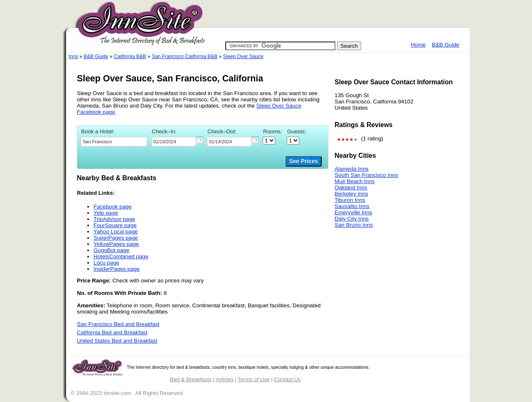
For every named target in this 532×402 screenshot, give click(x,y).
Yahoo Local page (116, 232)
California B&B (130, 56)
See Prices (304, 161)
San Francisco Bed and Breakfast (118, 324)
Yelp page (106, 213)
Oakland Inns (351, 188)
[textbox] (114, 142)
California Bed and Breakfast (112, 332)
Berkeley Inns (351, 194)
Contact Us (287, 379)
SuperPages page (116, 238)
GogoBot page (111, 250)
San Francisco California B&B (185, 56)
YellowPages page (116, 244)
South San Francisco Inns (366, 175)
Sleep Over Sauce (243, 56)
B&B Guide (446, 45)
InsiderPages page (117, 269)
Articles (225, 379)
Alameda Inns (352, 169)
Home (418, 45)
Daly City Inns (352, 219)
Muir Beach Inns (355, 181)
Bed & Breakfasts (191, 379)
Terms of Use (254, 379)
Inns (73, 56)
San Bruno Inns (354, 225)
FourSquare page (115, 225)
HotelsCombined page (121, 256)
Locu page (106, 263)
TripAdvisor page (114, 219)
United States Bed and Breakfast (117, 341)
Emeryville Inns (353, 212)
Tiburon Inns (350, 200)
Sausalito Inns (352, 206)
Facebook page (113, 207)
